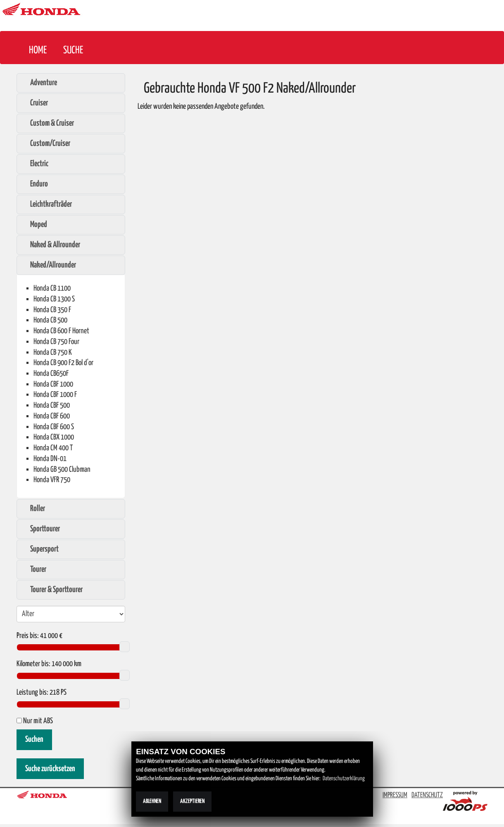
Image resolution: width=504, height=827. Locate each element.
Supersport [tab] (40, 549)
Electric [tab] (35, 164)
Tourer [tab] (34, 569)
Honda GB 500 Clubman (62, 470)
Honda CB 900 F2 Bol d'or (63, 363)
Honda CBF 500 (52, 405)
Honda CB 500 (50, 320)
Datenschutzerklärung (344, 779)
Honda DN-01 (50, 459)
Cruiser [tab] (35, 103)
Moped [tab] (34, 225)
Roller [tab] (33, 509)
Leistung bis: (32, 693)
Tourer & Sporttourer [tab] (52, 590)
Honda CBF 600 (52, 416)
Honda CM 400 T (53, 448)
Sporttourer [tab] (41, 529)
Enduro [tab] (35, 184)
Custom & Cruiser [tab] (48, 123)
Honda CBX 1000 (54, 437)
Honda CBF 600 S (54, 427)
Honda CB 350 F (52, 310)
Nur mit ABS (35, 721)
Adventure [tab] (39, 83)
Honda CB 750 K (53, 353)
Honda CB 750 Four (56, 342)
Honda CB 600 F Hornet (61, 331)
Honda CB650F (51, 374)
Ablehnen (152, 801)
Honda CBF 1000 (53, 384)
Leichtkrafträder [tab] (47, 204)
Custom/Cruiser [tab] (46, 143)
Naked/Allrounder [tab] (49, 265)
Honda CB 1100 (52, 288)
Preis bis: (28, 636)
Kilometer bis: (33, 664)
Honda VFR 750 (52, 480)
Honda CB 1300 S (54, 299)
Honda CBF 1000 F (55, 395)
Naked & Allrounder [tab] (51, 245)
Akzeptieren (192, 801)
